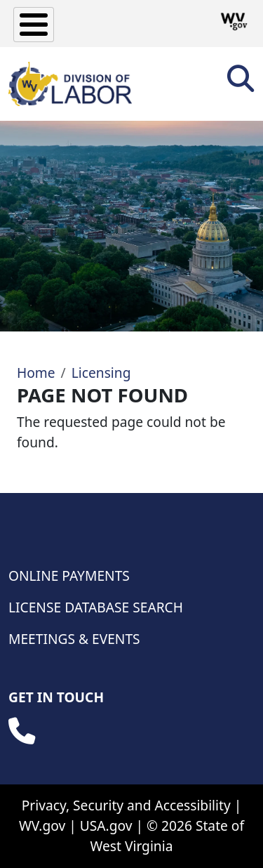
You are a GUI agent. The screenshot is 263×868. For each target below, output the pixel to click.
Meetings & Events (74, 639)
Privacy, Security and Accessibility (126, 805)
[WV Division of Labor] (70, 84)
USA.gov (106, 826)
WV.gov (42, 826)
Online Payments (69, 576)
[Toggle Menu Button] (34, 25)
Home (36, 373)
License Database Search (96, 607)
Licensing (101, 373)
